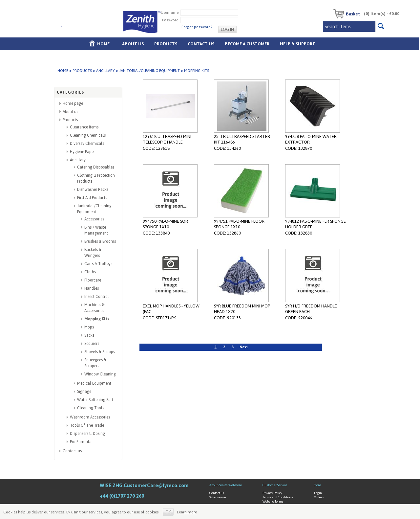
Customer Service (275, 485)
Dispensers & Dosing (87, 434)
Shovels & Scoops (100, 352)
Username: (170, 12)
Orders (319, 497)
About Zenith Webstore (226, 485)
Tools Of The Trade (87, 425)
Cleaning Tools (91, 408)
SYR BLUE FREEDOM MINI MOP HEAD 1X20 (242, 309)
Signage (84, 392)
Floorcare (93, 280)
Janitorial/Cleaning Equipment (149, 71)
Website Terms (273, 501)
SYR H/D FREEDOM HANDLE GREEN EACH (311, 309)
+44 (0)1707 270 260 (122, 496)
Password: (171, 20)
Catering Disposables (96, 167)
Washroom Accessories (90, 417)
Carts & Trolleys (98, 264)
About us (133, 44)
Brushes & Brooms (100, 241)
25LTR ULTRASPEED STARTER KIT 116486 (242, 139)
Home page (73, 103)
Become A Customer (247, 44)
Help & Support (298, 44)
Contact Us (201, 44)
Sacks (89, 335)
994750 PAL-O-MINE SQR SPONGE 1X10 (165, 224)
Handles (92, 288)
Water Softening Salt (95, 400)
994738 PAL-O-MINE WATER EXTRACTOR (311, 139)
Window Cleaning (100, 374)
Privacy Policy (272, 493)
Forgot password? (197, 27)
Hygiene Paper (82, 152)
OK (168, 512)
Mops (89, 327)
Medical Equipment (94, 383)
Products (166, 44)
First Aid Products (92, 198)
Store (317, 485)
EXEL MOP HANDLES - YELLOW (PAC (171, 309)
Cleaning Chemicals (88, 135)
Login (318, 493)
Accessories (94, 219)
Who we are (218, 497)
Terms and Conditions (278, 497)
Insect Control (97, 297)
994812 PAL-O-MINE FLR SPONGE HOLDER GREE (315, 224)
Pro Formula (81, 442)
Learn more (187, 512)
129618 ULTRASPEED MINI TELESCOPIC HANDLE (167, 139)
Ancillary (105, 71)
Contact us (72, 451)
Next (244, 347)
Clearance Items (84, 127)
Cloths (90, 272)
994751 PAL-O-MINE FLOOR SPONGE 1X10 (239, 224)
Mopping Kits (97, 319)
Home (103, 44)
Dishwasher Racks (93, 190)
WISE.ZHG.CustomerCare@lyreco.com (144, 485)
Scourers (92, 344)
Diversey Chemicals (87, 144)
